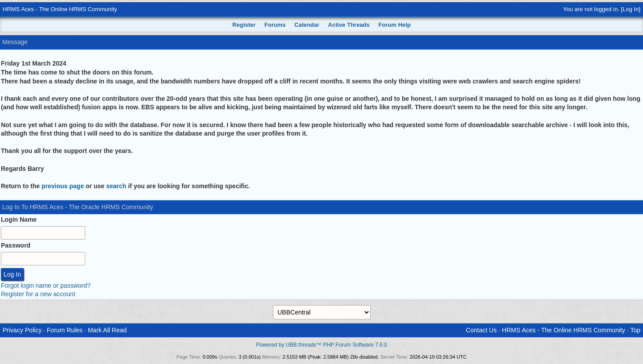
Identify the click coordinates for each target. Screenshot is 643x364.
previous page (63, 186)
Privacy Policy (22, 330)
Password (16, 245)
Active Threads (349, 25)
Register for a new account (38, 294)
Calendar (307, 25)
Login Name (19, 219)
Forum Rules (65, 330)
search (116, 186)
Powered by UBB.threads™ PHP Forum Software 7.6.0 (321, 345)
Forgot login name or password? (46, 285)
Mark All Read (107, 330)
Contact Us (481, 330)
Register (244, 25)
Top (635, 330)
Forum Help (394, 25)
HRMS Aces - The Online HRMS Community (60, 9)
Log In (630, 9)
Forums (275, 25)
